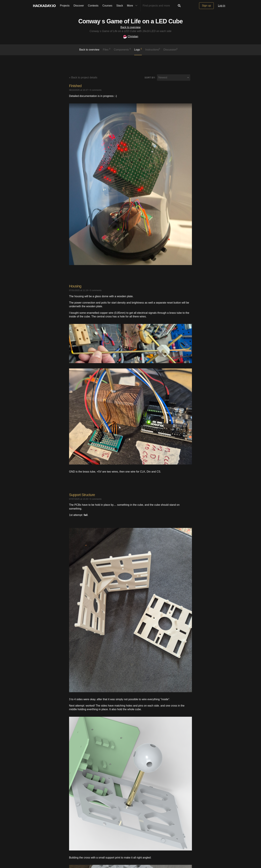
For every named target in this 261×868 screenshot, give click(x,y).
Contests (93, 6)
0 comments (96, 90)
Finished (75, 86)
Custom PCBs (80, 767)
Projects (65, 6)
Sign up (206, 6)
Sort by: (150, 78)
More (133, 6)
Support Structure (82, 495)
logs (138, 49)
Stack (120, 6)
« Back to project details (83, 77)
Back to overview (131, 27)
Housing (75, 286)
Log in (222, 6)
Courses (107, 6)
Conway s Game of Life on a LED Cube (130, 21)
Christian (130, 36)
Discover (79, 6)
